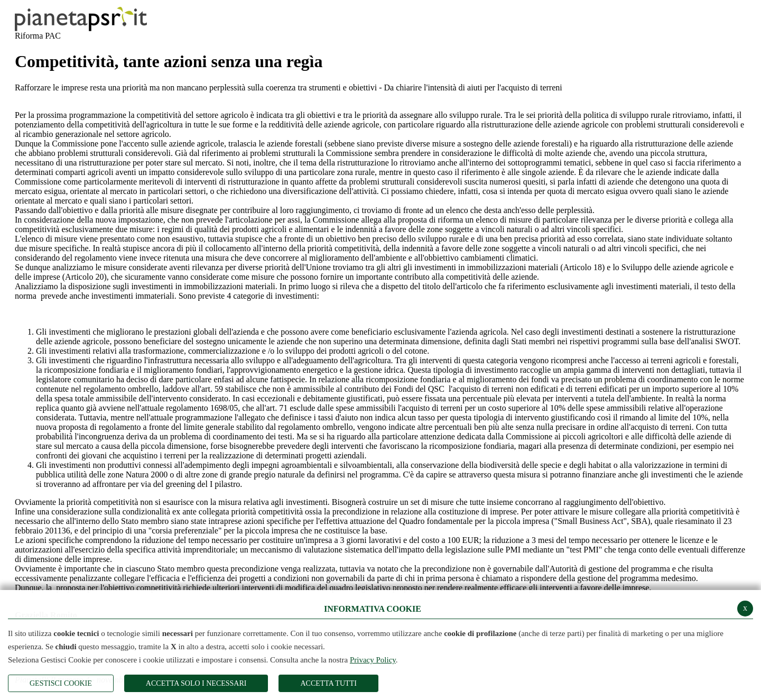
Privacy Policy (373, 660)
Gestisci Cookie (61, 683)
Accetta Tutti (328, 683)
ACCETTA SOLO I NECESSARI (196, 683)
